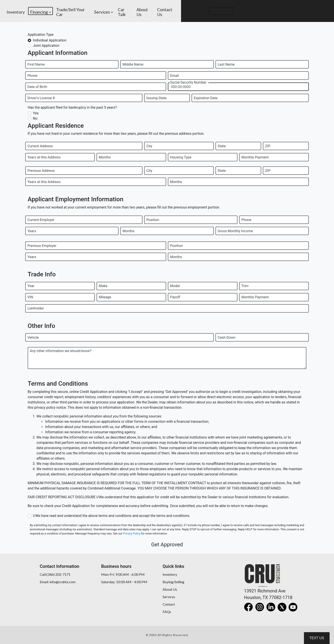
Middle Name (133, 64)
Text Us (317, 638)
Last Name (226, 64)
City (149, 146)
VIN (30, 297)
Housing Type (181, 157)
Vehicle (33, 337)
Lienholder (36, 308)
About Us (170, 589)
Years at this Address (44, 157)
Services (169, 597)
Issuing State (157, 98)
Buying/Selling (173, 582)
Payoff (175, 297)
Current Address (40, 146)
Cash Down (227, 337)
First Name (36, 64)
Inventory (170, 574)
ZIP (268, 146)
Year (31, 286)
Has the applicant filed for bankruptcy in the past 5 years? (72, 107)
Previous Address (41, 171)
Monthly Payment (255, 157)
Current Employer (41, 220)
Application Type (41, 35)
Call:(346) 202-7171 (55, 574)
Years (32, 231)
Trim (245, 286)
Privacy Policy (132, 533)
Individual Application (50, 40)
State (222, 146)
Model (175, 286)
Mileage (105, 297)
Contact (169, 604)
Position (153, 220)
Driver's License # (41, 98)
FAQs (167, 612)
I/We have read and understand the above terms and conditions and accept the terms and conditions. (112, 516)
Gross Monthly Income (235, 231)
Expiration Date (206, 98)
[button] (40, 11)
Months (105, 157)
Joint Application (46, 46)
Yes (36, 113)
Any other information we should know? (61, 351)
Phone (32, 76)
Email (174, 76)
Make (103, 286)
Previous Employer (42, 246)
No (35, 118)
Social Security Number (188, 82)
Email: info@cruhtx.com (58, 582)
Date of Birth (37, 87)
